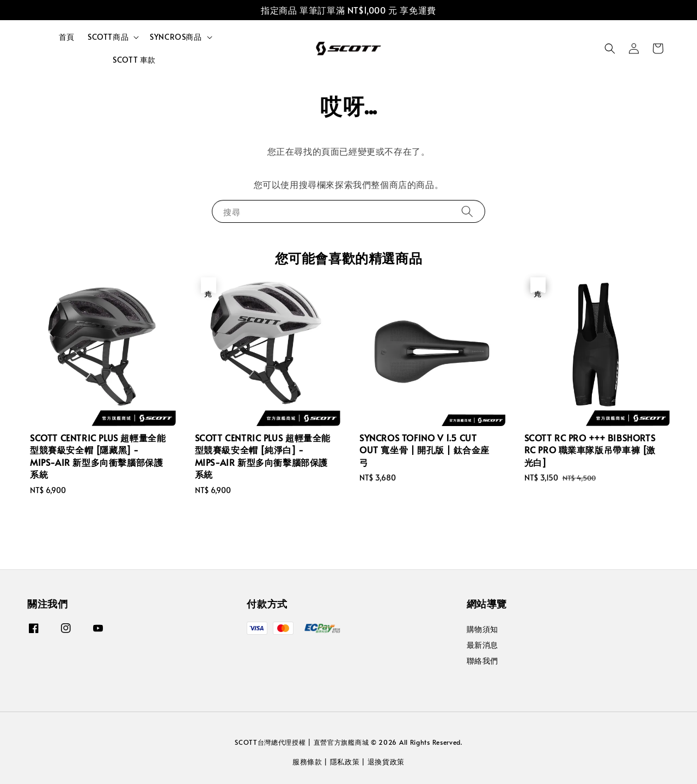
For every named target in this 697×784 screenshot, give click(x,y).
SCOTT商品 (108, 37)
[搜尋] (467, 211)
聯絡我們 (482, 661)
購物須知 (482, 629)
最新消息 (482, 645)
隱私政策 (345, 762)
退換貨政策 (386, 762)
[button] (610, 48)
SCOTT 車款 (134, 60)
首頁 (67, 37)
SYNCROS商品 (176, 37)
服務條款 (307, 762)
